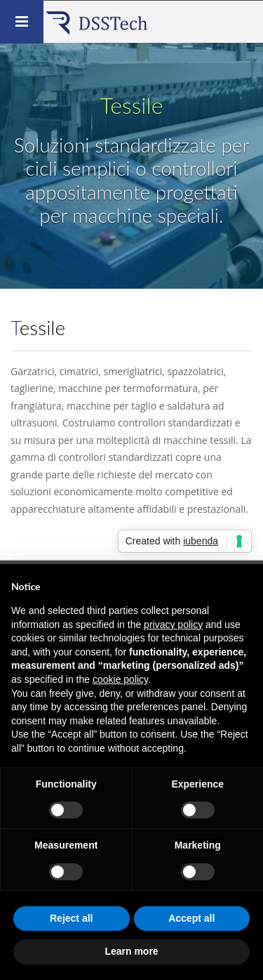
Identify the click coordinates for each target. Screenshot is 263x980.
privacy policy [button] (173, 625)
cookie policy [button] (120, 679)
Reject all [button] (71, 918)
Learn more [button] (131, 951)
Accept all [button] (191, 918)
